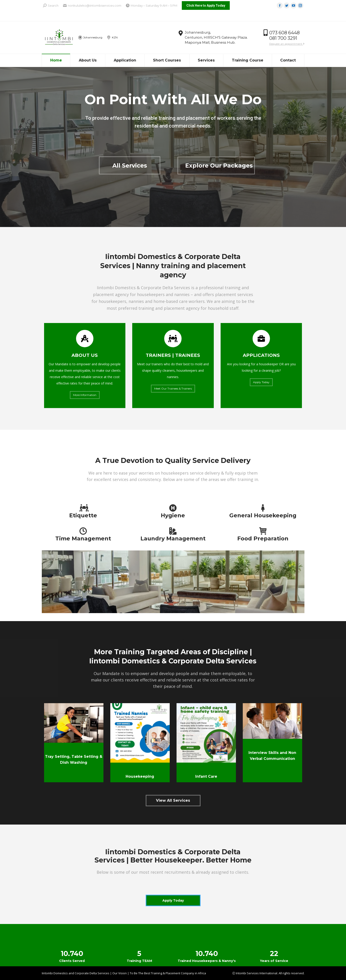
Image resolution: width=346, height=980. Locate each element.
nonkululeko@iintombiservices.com (92, 6)
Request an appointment (287, 44)
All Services (130, 166)
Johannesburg (90, 37)
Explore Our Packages (219, 166)
